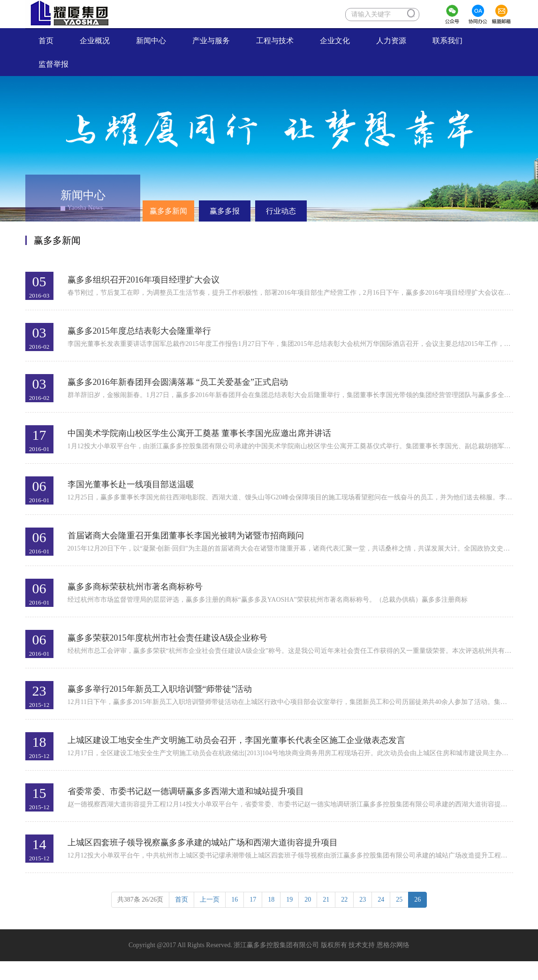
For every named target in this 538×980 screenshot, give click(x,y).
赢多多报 (225, 211)
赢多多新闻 (168, 211)
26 (417, 900)
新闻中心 (151, 41)
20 (308, 900)
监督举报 (60, 64)
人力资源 (391, 41)
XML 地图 (269, 970)
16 (235, 900)
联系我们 (447, 41)
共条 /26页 (140, 900)
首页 (53, 40)
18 (271, 900)
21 (326, 900)
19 (289, 900)
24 (381, 900)
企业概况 (95, 41)
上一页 (210, 900)
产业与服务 (211, 41)
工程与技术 (275, 41)
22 (344, 900)
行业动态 (281, 211)
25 (399, 900)
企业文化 (335, 41)
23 (363, 900)
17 (253, 900)
